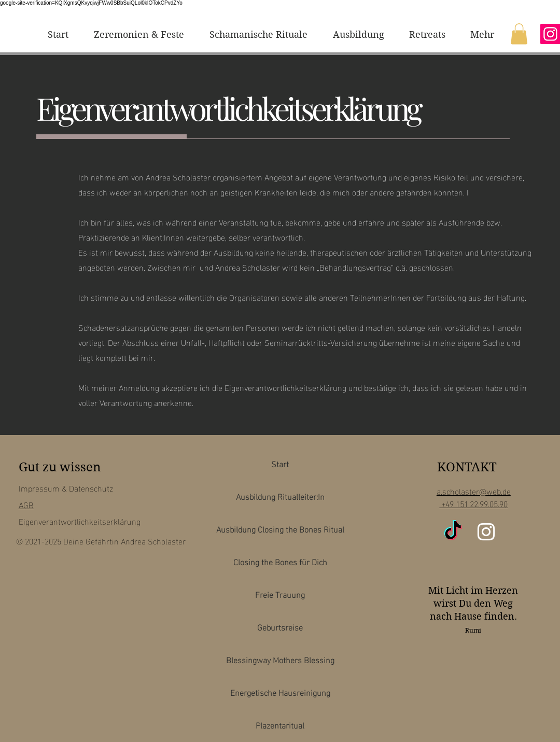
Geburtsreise (280, 627)
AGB (26, 504)
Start (280, 463)
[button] (519, 34)
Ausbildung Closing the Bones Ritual (280, 529)
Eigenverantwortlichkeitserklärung (80, 521)
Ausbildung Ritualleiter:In (280, 496)
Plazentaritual (280, 725)
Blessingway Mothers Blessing (280, 659)
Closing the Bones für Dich (280, 561)
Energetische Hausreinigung (280, 692)
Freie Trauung (280, 594)
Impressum (39, 488)
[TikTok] (453, 532)
